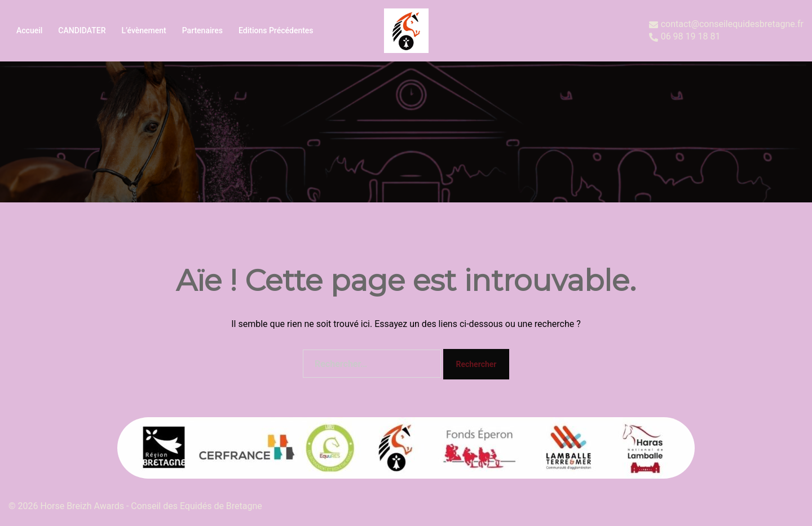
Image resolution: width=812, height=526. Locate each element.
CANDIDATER (82, 30)
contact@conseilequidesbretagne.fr (726, 25)
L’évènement (144, 30)
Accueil (29, 30)
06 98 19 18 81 (685, 37)
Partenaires (202, 30)
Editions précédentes (276, 30)
